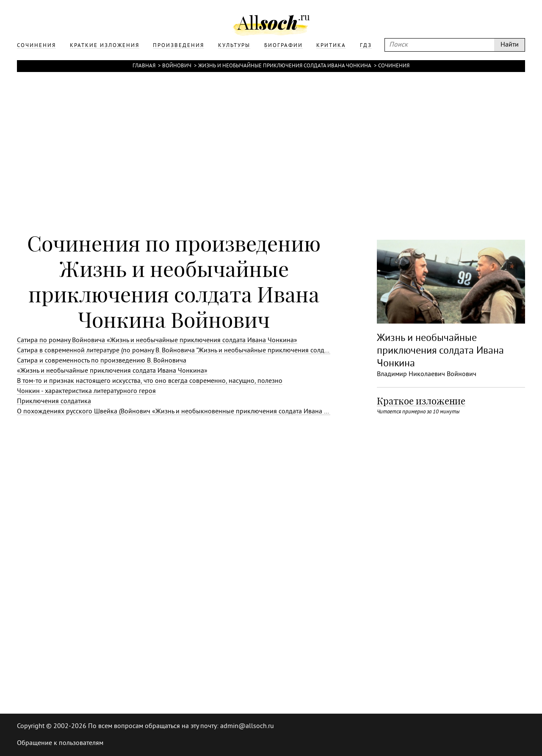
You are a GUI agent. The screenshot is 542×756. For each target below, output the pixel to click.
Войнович (177, 66)
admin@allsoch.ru (247, 726)
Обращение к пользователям (60, 743)
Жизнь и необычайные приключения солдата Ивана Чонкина (285, 66)
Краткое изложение (421, 401)
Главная (144, 66)
